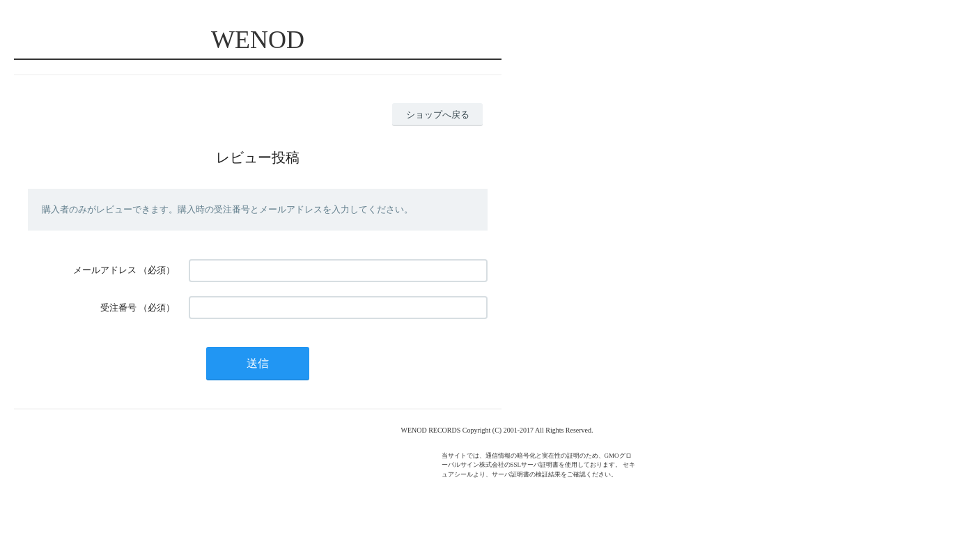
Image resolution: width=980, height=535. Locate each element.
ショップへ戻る (438, 115)
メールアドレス (105, 270)
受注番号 (118, 308)
